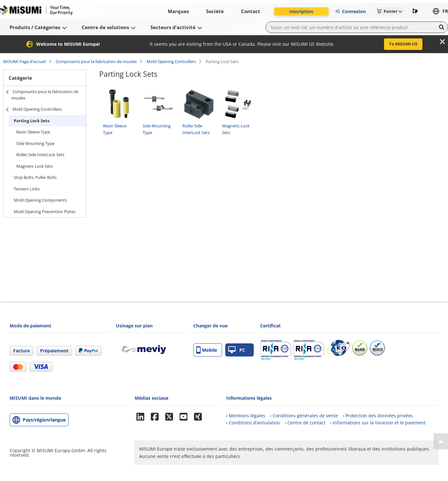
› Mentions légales (246, 416)
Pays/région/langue (44, 420)
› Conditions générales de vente (304, 416)
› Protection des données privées (378, 416)
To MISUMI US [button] (403, 44)
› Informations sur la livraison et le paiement (378, 423)
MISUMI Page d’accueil (24, 61)
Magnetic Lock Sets (35, 166)
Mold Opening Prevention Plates (45, 212)
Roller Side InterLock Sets (40, 155)
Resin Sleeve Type (33, 132)
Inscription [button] (301, 11)
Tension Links (27, 189)
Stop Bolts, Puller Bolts (35, 177)
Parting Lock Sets (32, 121)
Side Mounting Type (35, 143)
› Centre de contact (305, 423)
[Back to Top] (441, 441)
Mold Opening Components (40, 200)
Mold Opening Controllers (171, 61)
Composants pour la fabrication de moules (96, 61)
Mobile (207, 350)
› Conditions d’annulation (253, 423)
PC (237, 350)
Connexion (350, 11)
